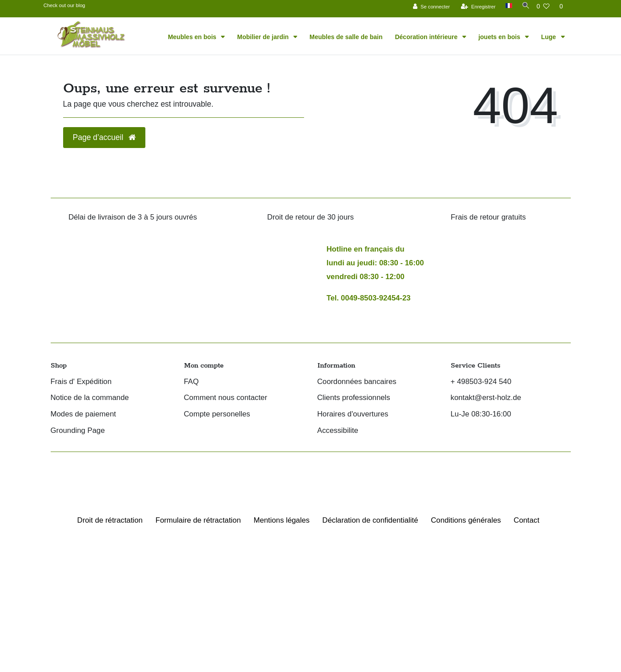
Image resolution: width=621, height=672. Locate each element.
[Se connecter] (428, 6)
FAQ (192, 382)
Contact (527, 520)
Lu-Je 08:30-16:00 (481, 414)
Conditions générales (466, 520)
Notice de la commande (90, 398)
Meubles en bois (193, 37)
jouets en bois (500, 37)
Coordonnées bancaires (357, 382)
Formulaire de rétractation (198, 520)
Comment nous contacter (226, 398)
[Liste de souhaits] (543, 6)
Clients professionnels (354, 398)
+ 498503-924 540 (481, 382)
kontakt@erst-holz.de (486, 398)
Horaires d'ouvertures (353, 414)
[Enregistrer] (475, 6)
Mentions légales (281, 520)
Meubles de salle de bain (346, 37)
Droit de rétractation (110, 520)
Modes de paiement (83, 414)
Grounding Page (78, 431)
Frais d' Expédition (81, 382)
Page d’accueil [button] (104, 137)
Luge (549, 37)
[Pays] (505, 6)
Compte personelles (217, 414)
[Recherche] (523, 6)
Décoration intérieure (427, 37)
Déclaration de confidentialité (370, 520)
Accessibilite (338, 431)
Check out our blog (64, 5)
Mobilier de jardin (264, 37)
